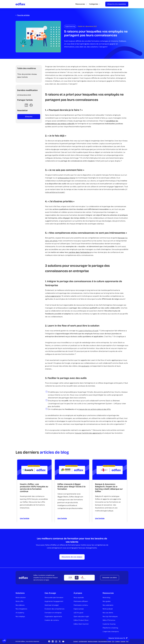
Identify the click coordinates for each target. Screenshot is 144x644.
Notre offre (19, 601)
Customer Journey (109, 624)
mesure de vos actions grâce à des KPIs (94, 409)
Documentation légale (105, 641)
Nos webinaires (108, 605)
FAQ (127, 641)
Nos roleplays (20, 617)
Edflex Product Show (81, 620)
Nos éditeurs (20, 605)
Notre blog (106, 598)
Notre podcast (108, 609)
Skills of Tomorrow (109, 620)
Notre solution (21, 598)
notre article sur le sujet (55, 192)
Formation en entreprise (53, 613)
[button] (4, 641)
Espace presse (79, 609)
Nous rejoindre (79, 598)
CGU (113, 641)
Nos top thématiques (110, 617)
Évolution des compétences (54, 609)
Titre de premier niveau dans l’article (27, 76)
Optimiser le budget (52, 605)
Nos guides (107, 601)
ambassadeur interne (66, 178)
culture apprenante (53, 296)
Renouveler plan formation (54, 598)
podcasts (85, 366)
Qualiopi (123, 641)
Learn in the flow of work (88, 331)
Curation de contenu (52, 620)
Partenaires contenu (81, 605)
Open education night (81, 617)
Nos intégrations (21, 609)
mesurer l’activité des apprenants (88, 433)
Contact (76, 641)
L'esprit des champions (111, 632)
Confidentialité (83, 641)
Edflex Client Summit (81, 624)
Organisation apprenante (53, 617)
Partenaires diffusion (81, 601)
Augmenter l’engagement (54, 601)
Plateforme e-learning (110, 628)
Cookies (117, 641)
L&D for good (78, 613)
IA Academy (20, 613)
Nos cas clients (108, 613)
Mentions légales (93, 641)
